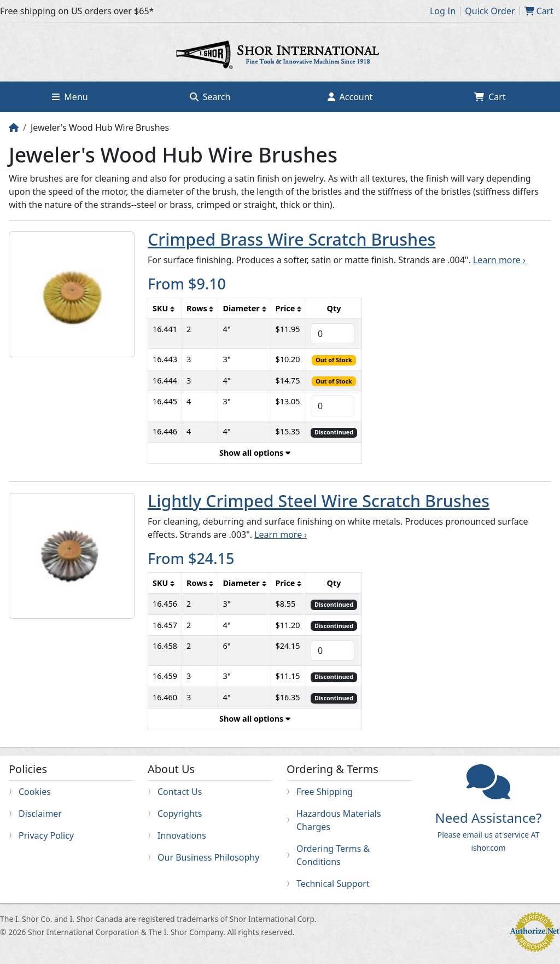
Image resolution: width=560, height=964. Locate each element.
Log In (443, 11)
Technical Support (333, 884)
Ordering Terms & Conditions (333, 855)
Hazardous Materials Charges (339, 820)
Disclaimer (40, 814)
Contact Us (180, 792)
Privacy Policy (46, 835)
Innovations (182, 835)
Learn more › (499, 260)
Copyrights (180, 814)
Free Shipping (325, 792)
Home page (280, 56)
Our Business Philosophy (208, 857)
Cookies (35, 792)
